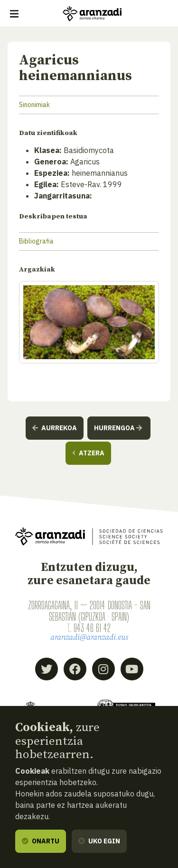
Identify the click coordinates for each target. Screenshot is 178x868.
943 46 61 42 (92, 628)
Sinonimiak (34, 105)
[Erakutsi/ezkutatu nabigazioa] (14, 14)
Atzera (88, 453)
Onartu (41, 841)
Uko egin (99, 841)
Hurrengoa (118, 428)
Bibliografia (36, 241)
